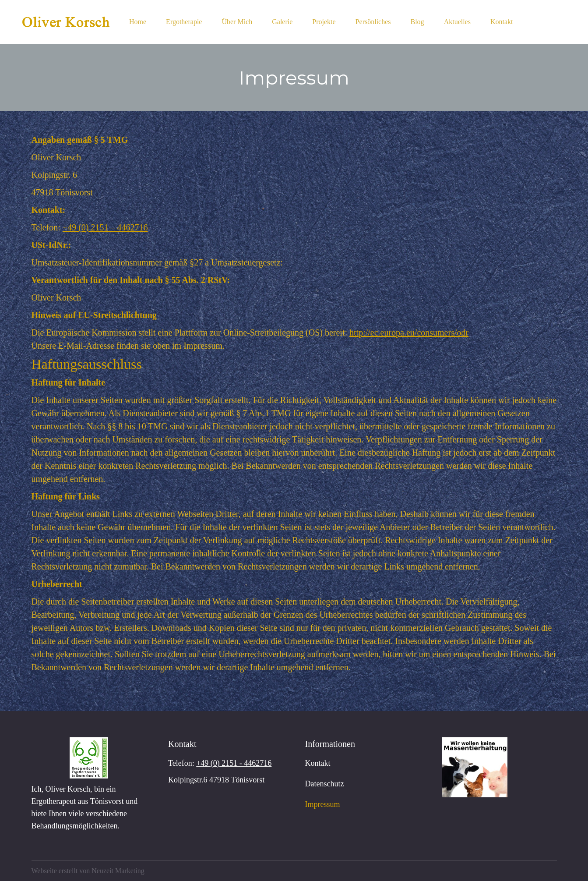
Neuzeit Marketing (118, 871)
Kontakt (318, 763)
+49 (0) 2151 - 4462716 (234, 763)
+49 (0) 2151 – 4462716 (105, 227)
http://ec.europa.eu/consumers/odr (409, 333)
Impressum (323, 804)
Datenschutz (325, 784)
